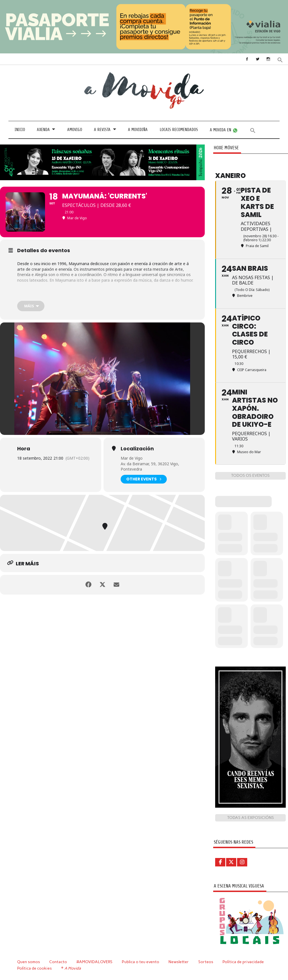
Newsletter (179, 962)
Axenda (43, 130)
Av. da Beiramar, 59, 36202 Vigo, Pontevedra (150, 467)
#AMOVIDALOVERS (94, 962)
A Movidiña (138, 130)
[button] (280, 59)
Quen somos (29, 962)
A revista (102, 130)
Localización (137, 449)
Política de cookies (34, 968)
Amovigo (75, 130)
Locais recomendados (179, 130)
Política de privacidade (243, 962)
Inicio (20, 130)
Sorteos (206, 962)
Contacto (58, 962)
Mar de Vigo (132, 458)
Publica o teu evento (140, 962)
